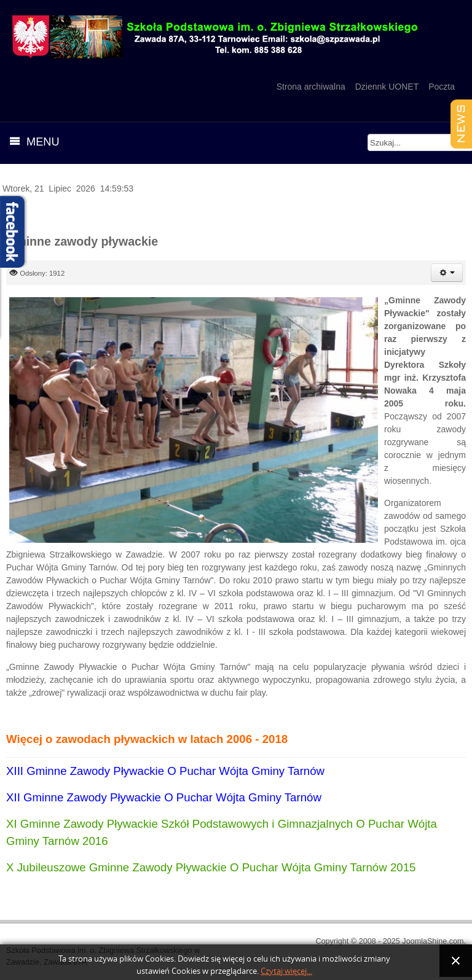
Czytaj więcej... (286, 971)
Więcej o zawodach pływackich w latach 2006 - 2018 (147, 739)
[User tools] (447, 273)
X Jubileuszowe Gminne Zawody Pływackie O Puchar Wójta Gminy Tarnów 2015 (211, 867)
